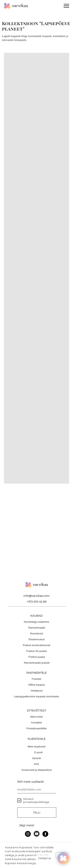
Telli (37, 812)
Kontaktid (36, 723)
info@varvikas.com (36, 596)
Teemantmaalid (36, 628)
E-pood (39, 752)
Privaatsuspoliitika (36, 728)
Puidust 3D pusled (37, 651)
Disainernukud (36, 639)
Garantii (37, 758)
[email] (37, 789)
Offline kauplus (37, 685)
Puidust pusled (37, 657)
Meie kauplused (36, 747)
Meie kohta (37, 717)
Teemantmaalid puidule (37, 663)
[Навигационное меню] (66, 6)
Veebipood (36, 691)
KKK (36, 764)
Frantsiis (36, 679)
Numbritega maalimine (36, 622)
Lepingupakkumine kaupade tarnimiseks (37, 696)
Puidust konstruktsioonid (36, 645)
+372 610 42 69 (37, 602)
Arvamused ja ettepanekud (36, 770)
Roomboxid (37, 634)
